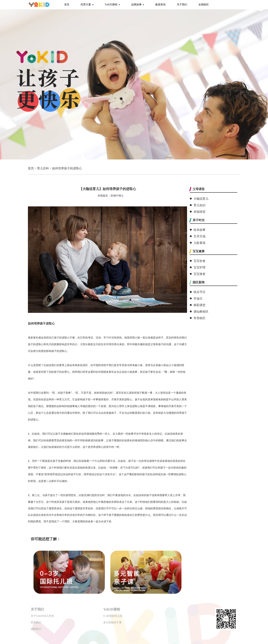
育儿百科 (43, 168)
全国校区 (204, 5)
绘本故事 (200, 230)
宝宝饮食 (200, 261)
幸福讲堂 (200, 212)
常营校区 (200, 318)
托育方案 (87, 5)
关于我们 (182, 5)
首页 (67, 5)
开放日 (198, 299)
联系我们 (36, 622)
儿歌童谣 (200, 243)
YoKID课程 (112, 5)
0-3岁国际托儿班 (113, 616)
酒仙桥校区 (201, 312)
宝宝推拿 (200, 274)
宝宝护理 (200, 267)
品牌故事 (138, 5)
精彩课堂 (200, 305)
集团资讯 (160, 5)
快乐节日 (200, 292)
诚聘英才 (36, 629)
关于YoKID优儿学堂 (42, 616)
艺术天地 (200, 236)
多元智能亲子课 (112, 622)
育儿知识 (200, 205)
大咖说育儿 (201, 199)
